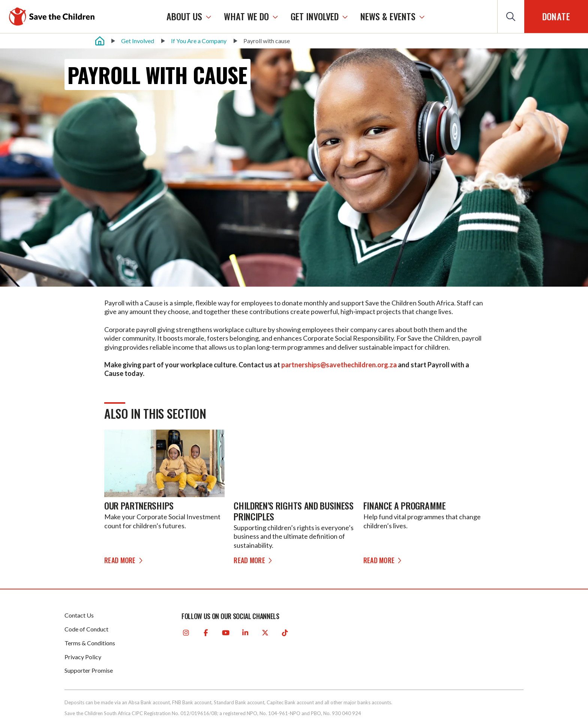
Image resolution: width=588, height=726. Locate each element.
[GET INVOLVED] (345, 17)
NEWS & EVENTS (388, 16)
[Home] (100, 41)
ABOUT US (184, 16)
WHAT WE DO (246, 16)
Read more (124, 560)
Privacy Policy (83, 657)
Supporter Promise (89, 670)
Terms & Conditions (90, 643)
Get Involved (138, 41)
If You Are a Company (199, 41)
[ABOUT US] (208, 17)
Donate (556, 16)
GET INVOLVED (315, 16)
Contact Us (79, 615)
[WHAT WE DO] (275, 17)
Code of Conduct (86, 629)
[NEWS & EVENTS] (422, 17)
